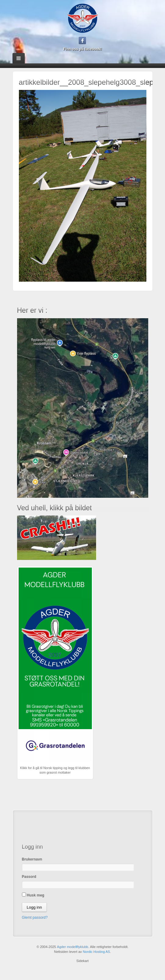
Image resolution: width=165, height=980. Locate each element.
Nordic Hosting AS (96, 952)
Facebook (82, 41)
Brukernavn (32, 859)
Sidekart (82, 961)
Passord (29, 877)
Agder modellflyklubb (73, 947)
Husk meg (33, 895)
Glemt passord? (35, 918)
